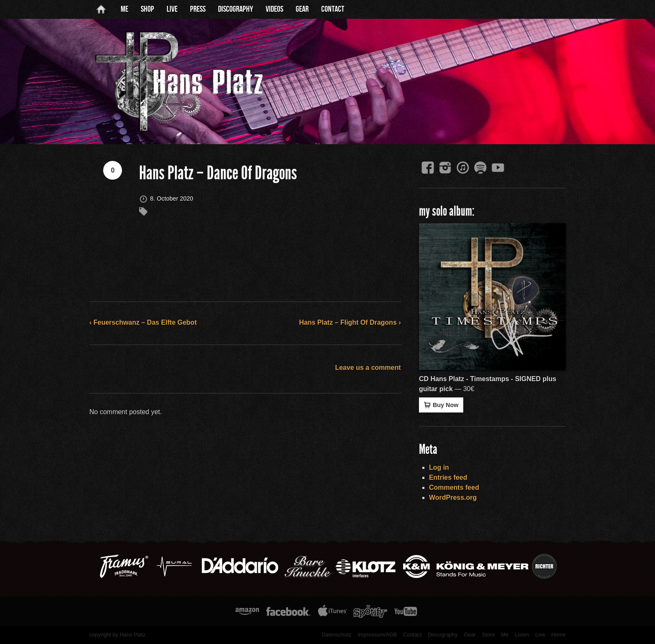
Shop (147, 9)
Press (198, 9)
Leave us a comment (368, 368)
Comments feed (454, 487)
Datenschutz (336, 635)
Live (172, 9)
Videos (274, 9)
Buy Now (441, 405)
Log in (439, 467)
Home (559, 635)
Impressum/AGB (377, 635)
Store (489, 635)
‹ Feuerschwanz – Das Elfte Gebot (143, 322)
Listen (522, 635)
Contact (333, 9)
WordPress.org (453, 498)
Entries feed (448, 477)
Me (124, 9)
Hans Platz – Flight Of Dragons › (350, 322)
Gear (302, 9)
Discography (236, 9)
